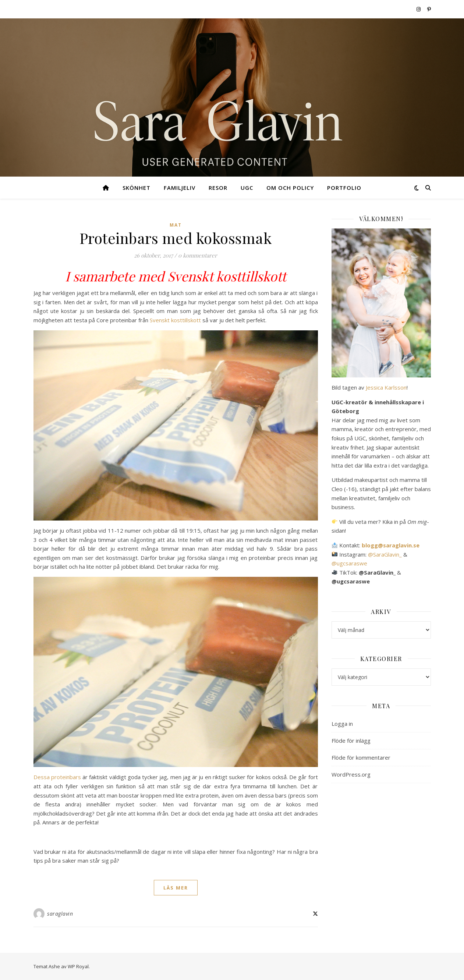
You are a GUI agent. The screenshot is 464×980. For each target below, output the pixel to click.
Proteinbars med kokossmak (176, 238)
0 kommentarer (198, 255)
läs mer (176, 888)
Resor (218, 188)
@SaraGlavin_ (385, 554)
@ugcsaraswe (349, 563)
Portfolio (344, 188)
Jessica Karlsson (386, 387)
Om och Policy (290, 188)
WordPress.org (351, 774)
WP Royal (78, 966)
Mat (176, 225)
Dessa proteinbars (57, 777)
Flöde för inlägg (351, 741)
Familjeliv (180, 188)
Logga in (342, 724)
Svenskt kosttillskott (176, 320)
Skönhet (137, 188)
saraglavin (60, 914)
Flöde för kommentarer (361, 757)
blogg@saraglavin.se (391, 545)
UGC (247, 188)
